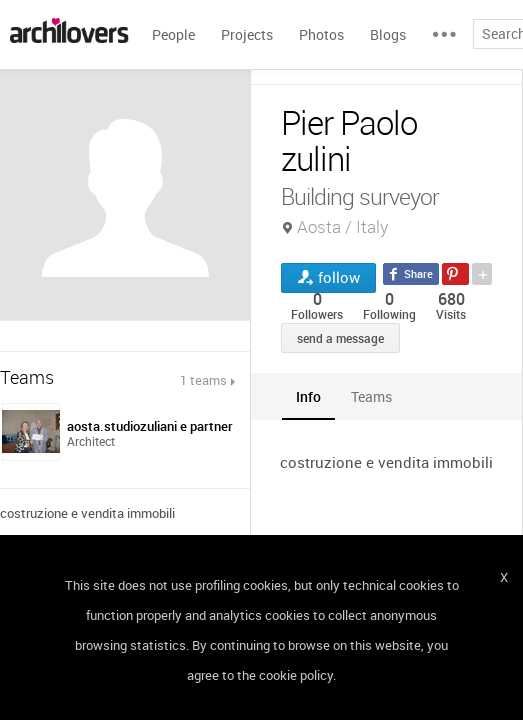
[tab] (308, 396)
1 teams (203, 380)
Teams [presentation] (371, 396)
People (173, 34)
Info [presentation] (308, 396)
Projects (247, 34)
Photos (321, 34)
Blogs (388, 34)
